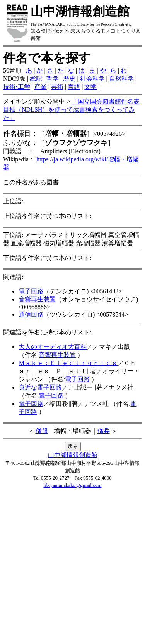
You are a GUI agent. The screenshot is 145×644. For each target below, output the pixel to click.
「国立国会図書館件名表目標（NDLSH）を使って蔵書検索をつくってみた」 (71, 110)
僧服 (42, 431)
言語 (74, 87)
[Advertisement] (72, 568)
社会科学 (92, 79)
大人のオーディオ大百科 (53, 347)
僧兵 (104, 431)
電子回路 (31, 291)
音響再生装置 (37, 299)
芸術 (57, 87)
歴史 (69, 79)
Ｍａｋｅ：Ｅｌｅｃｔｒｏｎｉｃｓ (68, 363)
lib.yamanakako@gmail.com (73, 485)
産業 (41, 87)
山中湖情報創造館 (73, 455)
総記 (36, 79)
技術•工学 (17, 87)
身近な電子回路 (40, 387)
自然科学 (121, 79)
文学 (90, 87)
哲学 (53, 79)
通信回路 (31, 314)
